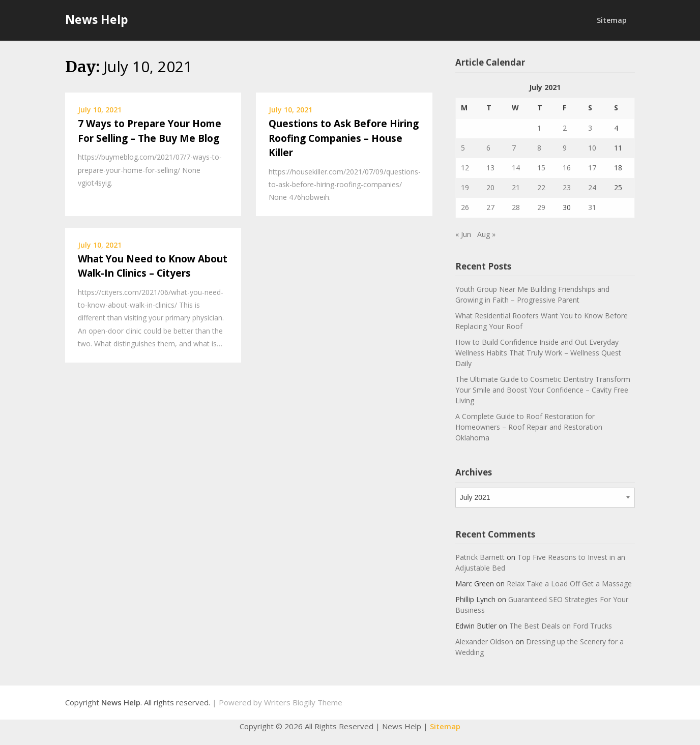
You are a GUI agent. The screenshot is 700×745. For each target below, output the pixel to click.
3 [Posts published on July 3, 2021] (590, 128)
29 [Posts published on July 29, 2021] (541, 207)
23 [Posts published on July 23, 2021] (567, 187)
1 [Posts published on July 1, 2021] (539, 128)
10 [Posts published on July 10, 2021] (592, 148)
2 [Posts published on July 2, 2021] (565, 128)
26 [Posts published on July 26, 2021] (465, 207)
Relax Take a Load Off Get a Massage (569, 584)
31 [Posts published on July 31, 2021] (592, 207)
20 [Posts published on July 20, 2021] (490, 187)
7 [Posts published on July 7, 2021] (514, 148)
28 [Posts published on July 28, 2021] (516, 207)
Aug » (486, 234)
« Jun (463, 234)
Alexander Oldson (484, 642)
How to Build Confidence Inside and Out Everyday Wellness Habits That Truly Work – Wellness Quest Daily (538, 353)
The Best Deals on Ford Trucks (561, 626)
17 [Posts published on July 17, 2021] (592, 168)
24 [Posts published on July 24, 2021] (592, 187)
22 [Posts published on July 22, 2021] (541, 187)
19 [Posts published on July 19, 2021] (465, 187)
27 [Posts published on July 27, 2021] (490, 207)
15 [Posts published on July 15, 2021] (541, 168)
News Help (97, 19)
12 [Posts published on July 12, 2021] (465, 168)
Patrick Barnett (480, 557)
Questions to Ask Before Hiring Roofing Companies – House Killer (344, 138)
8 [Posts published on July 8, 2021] (539, 148)
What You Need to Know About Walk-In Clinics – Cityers (153, 266)
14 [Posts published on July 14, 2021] (516, 168)
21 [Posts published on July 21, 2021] (516, 187)
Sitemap (612, 20)
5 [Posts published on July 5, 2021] (463, 148)
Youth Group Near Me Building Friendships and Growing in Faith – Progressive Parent (532, 294)
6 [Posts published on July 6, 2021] (488, 148)
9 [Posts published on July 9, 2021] (565, 148)
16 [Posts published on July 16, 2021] (567, 168)
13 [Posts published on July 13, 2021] (490, 168)
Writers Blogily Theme (303, 702)
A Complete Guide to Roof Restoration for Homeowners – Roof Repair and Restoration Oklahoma (529, 427)
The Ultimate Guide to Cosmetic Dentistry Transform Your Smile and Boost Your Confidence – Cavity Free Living (543, 390)
